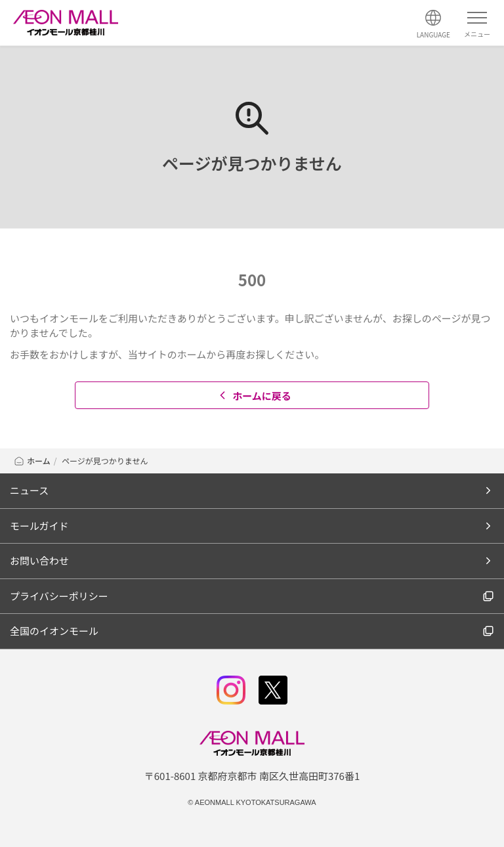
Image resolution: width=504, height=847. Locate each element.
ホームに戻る (254, 396)
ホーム (32, 461)
